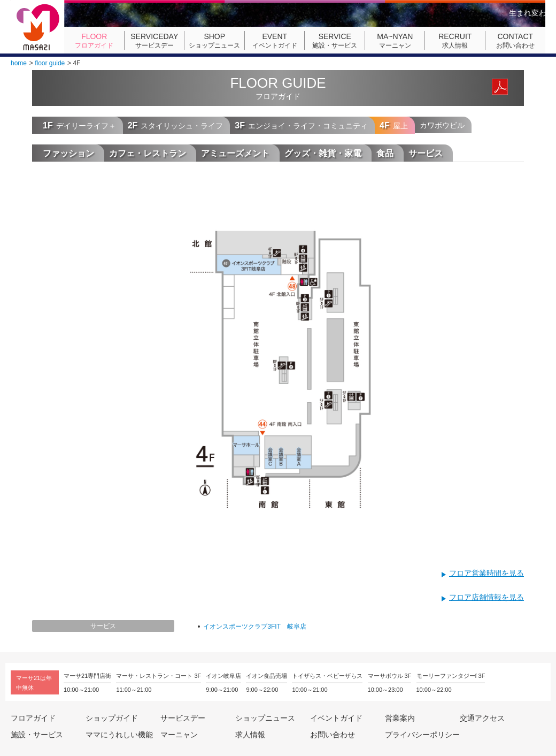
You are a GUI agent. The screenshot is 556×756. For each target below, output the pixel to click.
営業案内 (400, 718)
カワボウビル (442, 125)
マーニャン (395, 41)
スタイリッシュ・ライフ (176, 125)
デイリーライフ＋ (79, 125)
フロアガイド (94, 41)
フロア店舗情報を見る (486, 597)
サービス (103, 626)
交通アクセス (482, 718)
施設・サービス (335, 41)
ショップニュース (214, 41)
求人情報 (455, 41)
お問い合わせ (515, 41)
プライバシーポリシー (422, 735)
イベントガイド (275, 41)
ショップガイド (112, 718)
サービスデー (155, 41)
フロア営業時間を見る (486, 573)
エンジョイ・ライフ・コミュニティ (301, 125)
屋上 (394, 125)
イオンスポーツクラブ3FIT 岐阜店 (254, 627)
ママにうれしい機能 (119, 735)
